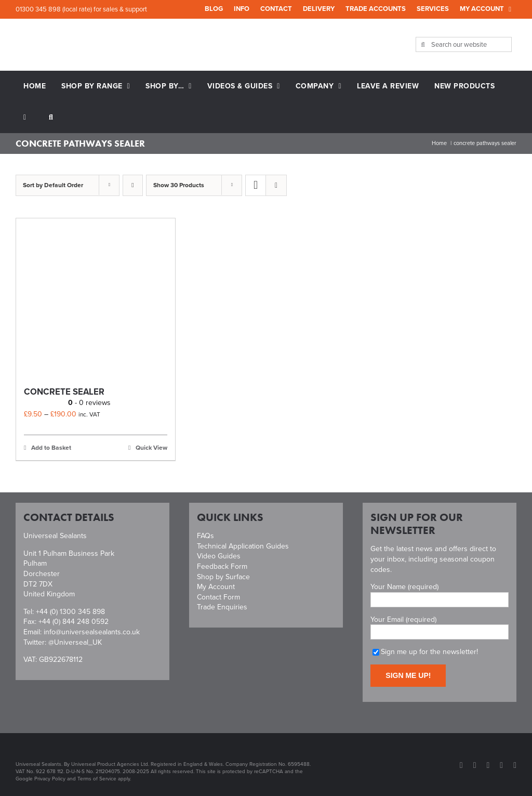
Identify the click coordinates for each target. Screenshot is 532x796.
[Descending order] (133, 185)
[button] (51, 118)
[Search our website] (464, 44)
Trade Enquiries (222, 607)
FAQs (205, 536)
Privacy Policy (50, 779)
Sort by (53, 185)
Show (179, 185)
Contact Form (218, 597)
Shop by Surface (223, 577)
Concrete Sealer (64, 392)
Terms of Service (97, 779)
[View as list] (276, 185)
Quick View (151, 448)
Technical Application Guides (243, 546)
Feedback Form (222, 566)
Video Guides (219, 556)
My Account (216, 587)
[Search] (423, 44)
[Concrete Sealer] (96, 298)
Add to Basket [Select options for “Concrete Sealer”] (51, 448)
